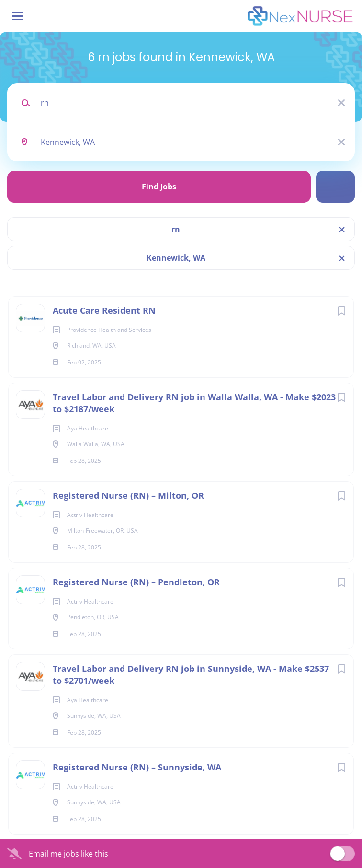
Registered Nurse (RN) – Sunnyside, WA (137, 767)
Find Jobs (159, 187)
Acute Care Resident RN (104, 310)
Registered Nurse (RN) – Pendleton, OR (136, 582)
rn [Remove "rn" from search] (176, 229)
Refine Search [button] (335, 187)
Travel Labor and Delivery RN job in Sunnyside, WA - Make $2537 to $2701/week (191, 675)
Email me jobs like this (68, 854)
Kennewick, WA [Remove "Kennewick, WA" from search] (176, 258)
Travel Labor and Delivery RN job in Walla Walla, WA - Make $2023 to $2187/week (194, 403)
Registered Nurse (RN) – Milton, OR (128, 495)
